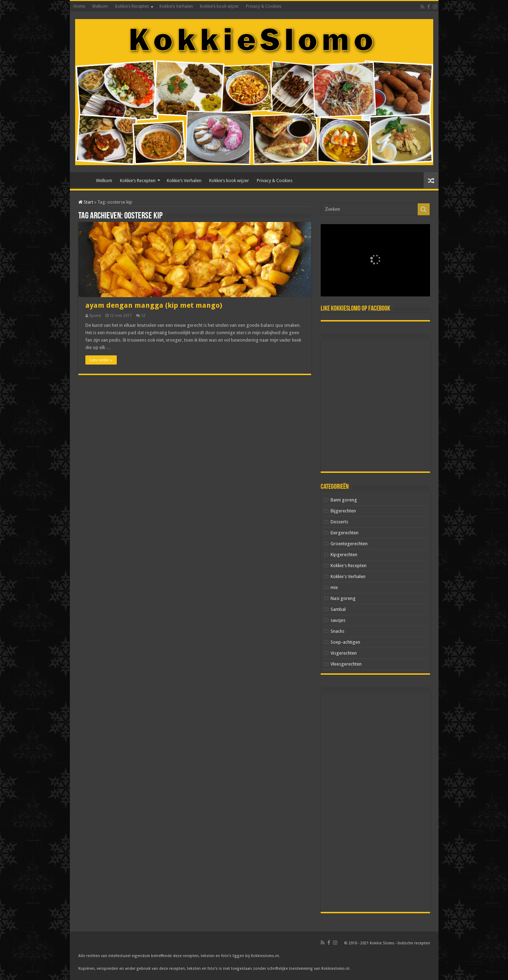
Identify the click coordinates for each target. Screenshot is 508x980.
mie (334, 587)
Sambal (338, 609)
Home (79, 6)
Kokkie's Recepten (349, 566)
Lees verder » (101, 360)
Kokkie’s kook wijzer (219, 6)
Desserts (339, 522)
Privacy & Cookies (264, 6)
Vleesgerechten (346, 664)
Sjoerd (95, 316)
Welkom (100, 6)
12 (143, 316)
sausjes (338, 620)
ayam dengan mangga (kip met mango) (154, 305)
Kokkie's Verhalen (348, 576)
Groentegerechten (349, 544)
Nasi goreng (343, 598)
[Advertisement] (375, 406)
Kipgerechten (344, 555)
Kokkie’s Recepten (132, 6)
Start (86, 202)
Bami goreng (344, 500)
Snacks (337, 631)
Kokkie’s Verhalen (176, 6)
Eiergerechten (344, 533)
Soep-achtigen (345, 642)
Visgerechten (344, 653)
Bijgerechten (343, 511)
